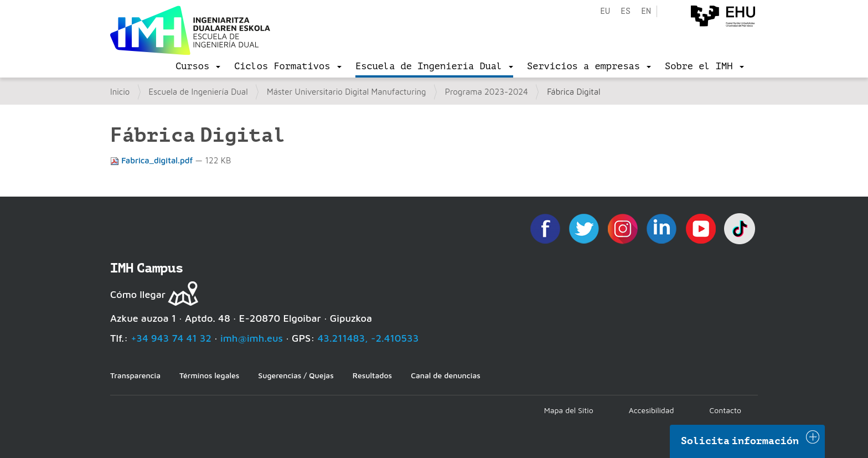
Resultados (372, 375)
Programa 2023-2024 (487, 92)
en (646, 11)
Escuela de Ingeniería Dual (198, 92)
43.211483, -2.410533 (368, 338)
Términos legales (209, 375)
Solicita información (740, 441)
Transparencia (135, 375)
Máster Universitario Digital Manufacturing (347, 92)
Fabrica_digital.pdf (153, 160)
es (626, 11)
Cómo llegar (138, 294)
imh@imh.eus (252, 338)
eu (605, 11)
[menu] (198, 66)
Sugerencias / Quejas (296, 375)
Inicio (120, 92)
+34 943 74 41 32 (171, 338)
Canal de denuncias (446, 375)
